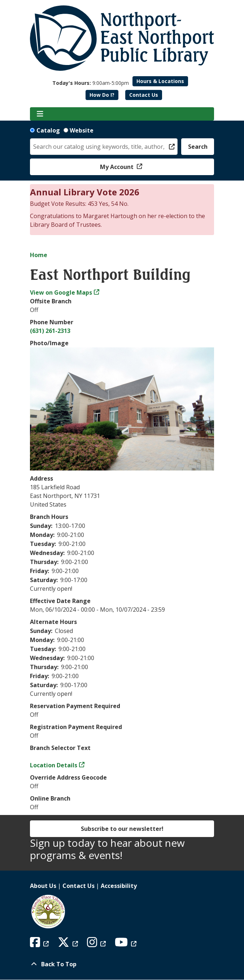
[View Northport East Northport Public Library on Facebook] (40, 944)
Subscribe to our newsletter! (122, 829)
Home (39, 255)
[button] (91, 83)
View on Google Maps (61, 292)
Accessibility (119, 886)
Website (82, 130)
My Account (117, 167)
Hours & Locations (160, 81)
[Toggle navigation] (40, 114)
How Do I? (102, 95)
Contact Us (144, 95)
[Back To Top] (122, 964)
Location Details (54, 765)
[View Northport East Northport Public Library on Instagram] (97, 944)
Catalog (48, 130)
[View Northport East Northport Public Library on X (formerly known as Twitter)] (69, 944)
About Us (43, 886)
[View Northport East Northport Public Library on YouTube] (127, 944)
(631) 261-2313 (50, 331)
